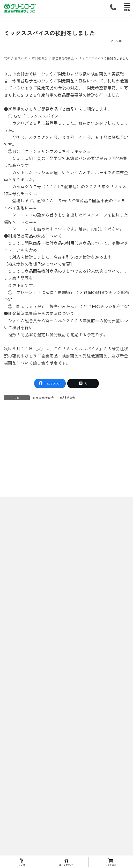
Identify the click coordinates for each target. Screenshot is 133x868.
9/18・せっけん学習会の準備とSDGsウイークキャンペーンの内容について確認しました (60, 444)
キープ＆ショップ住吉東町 (29, 760)
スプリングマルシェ (27, 607)
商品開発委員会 (43, 398)
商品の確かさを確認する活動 (30, 661)
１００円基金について (23, 715)
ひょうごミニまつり (27, 616)
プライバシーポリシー (19, 535)
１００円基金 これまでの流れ (31, 724)
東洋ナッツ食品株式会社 (30, 688)
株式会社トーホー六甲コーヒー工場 (38, 670)
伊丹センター (19, 805)
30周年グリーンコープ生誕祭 (34, 597)
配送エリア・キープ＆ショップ (29, 751)
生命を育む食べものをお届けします (32, 832)
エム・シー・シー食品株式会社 (35, 679)
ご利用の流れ (16, 742)
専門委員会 (68, 398)
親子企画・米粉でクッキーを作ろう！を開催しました (62, 421)
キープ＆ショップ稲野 (26, 787)
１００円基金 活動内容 (26, 733)
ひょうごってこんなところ (26, 552)
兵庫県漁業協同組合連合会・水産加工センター (46, 697)
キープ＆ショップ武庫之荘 (29, 778)
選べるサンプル (18, 814)
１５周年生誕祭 (24, 624)
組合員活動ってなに (21, 823)
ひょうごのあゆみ (23, 570)
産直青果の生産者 (26, 652)
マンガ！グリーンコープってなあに (32, 706)
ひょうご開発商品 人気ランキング (34, 633)
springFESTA (22, 588)
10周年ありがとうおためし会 (33, 580)
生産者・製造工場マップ (27, 643)
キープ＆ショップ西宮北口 (29, 796)
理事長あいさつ (21, 561)
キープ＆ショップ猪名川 (27, 769)
